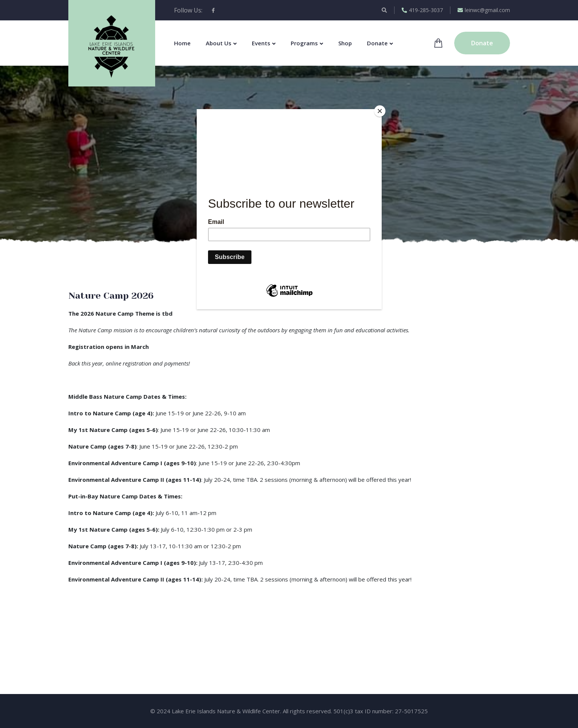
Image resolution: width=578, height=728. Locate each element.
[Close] (380, 111)
